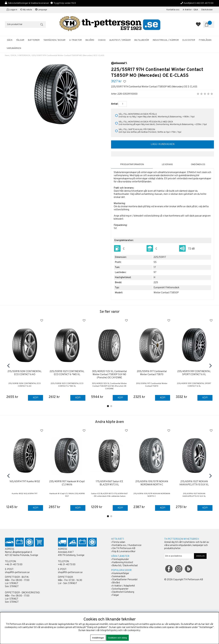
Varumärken (14, 48)
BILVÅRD (90, 40)
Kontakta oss (173, 10)
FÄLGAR (20, 40)
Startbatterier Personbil (125, 580)
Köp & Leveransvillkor (124, 552)
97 (155, 272)
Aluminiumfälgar (121, 574)
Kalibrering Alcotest (123, 563)
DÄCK (10, 40)
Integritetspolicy (109, 631)
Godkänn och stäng (117, 638)
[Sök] (25, 25)
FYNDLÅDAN (205, 40)
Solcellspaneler (120, 589)
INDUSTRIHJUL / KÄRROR (166, 40)
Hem (7, 56)
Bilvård (116, 583)
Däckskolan (207, 10)
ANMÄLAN (200, 556)
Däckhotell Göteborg (123, 592)
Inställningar (98, 638)
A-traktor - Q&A (190, 10)
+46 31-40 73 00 (14, 565)
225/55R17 (160, 257)
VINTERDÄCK (24, 56)
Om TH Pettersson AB (124, 549)
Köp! (120, 397)
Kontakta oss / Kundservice (127, 546)
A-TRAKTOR (75, 40)
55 (155, 262)
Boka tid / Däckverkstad (125, 566)
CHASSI (102, 40)
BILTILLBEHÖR (142, 40)
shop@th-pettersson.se (17, 573)
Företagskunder (121, 560)
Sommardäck (119, 577)
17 (155, 267)
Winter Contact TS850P (166, 292)
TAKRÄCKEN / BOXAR (54, 40)
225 (156, 282)
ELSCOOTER (189, 40)
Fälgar (116, 595)
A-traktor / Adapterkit (123, 586)
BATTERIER (34, 40)
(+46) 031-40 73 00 (204, 3)
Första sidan (119, 542)
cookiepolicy (134, 631)
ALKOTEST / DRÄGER (120, 40)
